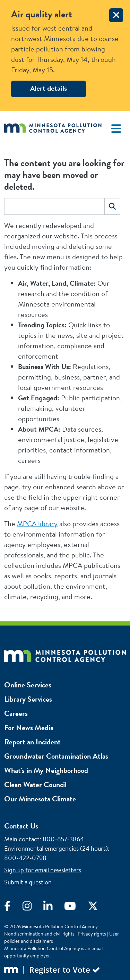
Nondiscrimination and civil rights (39, 934)
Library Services (28, 699)
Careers (16, 713)
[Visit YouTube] (76, 908)
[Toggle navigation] (116, 129)
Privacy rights (92, 934)
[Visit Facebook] (13, 908)
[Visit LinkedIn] (54, 908)
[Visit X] (98, 908)
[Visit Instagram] (33, 908)
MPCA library (37, 524)
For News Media (29, 728)
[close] (116, 15)
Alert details (49, 88)
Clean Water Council (35, 785)
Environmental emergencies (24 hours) (56, 848)
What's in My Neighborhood (46, 770)
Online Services (28, 685)
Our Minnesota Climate (40, 799)
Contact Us (21, 826)
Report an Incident (32, 742)
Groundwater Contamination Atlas (56, 756)
